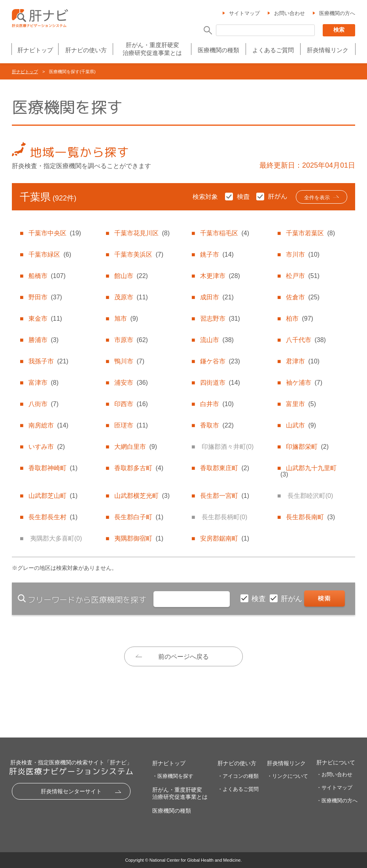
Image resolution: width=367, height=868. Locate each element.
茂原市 (131, 297)
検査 (260, 599)
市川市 (303, 254)
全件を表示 (317, 198)
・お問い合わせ (334, 774)
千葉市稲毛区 (225, 233)
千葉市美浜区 (139, 254)
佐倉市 (303, 297)
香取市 (217, 425)
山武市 (301, 425)
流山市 (217, 340)
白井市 (217, 404)
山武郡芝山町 (53, 496)
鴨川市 (129, 361)
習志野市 (220, 319)
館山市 (131, 276)
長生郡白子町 (139, 517)
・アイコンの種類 (238, 776)
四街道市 (220, 383)
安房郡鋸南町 (225, 538)
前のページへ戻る (183, 657)
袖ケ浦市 (304, 383)
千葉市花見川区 (142, 233)
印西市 (131, 404)
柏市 (299, 319)
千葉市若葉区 (310, 233)
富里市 (301, 404)
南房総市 (48, 425)
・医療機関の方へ (337, 801)
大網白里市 (136, 447)
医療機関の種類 (218, 50)
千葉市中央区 (55, 233)
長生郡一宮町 (225, 496)
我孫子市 (48, 361)
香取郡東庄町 (225, 468)
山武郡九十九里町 (308, 471)
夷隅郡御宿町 (139, 538)
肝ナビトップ (35, 50)
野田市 (45, 297)
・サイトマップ (334, 788)
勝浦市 (44, 340)
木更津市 (220, 276)
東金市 (45, 319)
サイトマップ (244, 13)
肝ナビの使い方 (86, 50)
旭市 (126, 319)
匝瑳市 (131, 425)
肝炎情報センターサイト (71, 791)
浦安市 (131, 383)
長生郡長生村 (53, 517)
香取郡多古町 (139, 468)
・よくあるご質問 (238, 789)
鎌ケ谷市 (220, 361)
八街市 (44, 404)
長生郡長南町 (310, 517)
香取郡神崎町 (53, 468)
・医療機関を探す (173, 776)
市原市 (131, 340)
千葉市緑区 (50, 254)
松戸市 (303, 276)
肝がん (292, 599)
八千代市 (306, 340)
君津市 (303, 361)
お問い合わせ (289, 13)
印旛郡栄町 (307, 447)
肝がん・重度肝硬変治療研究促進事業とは (152, 49)
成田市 (217, 297)
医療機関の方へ (337, 13)
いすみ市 (47, 447)
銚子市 (217, 254)
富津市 (44, 383)
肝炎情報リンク (328, 50)
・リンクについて (288, 776)
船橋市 (47, 276)
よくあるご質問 (273, 50)
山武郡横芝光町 (142, 496)
